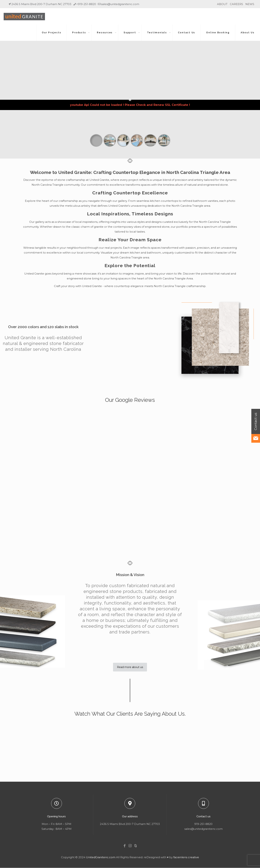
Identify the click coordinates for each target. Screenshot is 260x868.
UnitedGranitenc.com (101, 857)
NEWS (250, 4)
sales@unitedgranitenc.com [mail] (120, 4)
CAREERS (236, 4)
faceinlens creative (186, 857)
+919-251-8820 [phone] (86, 4)
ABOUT (222, 4)
